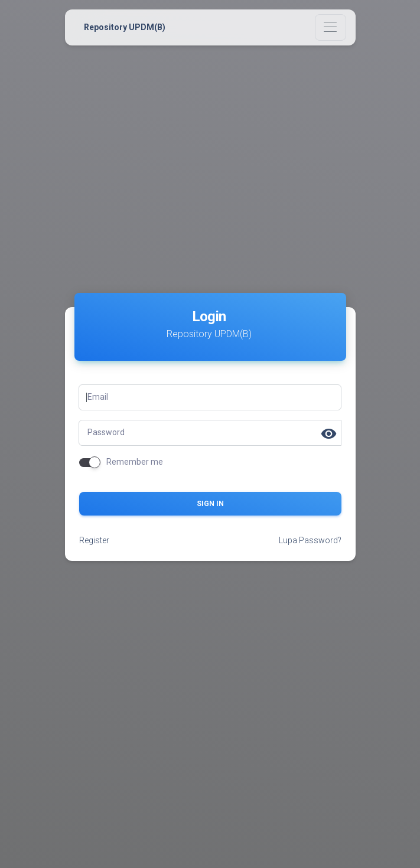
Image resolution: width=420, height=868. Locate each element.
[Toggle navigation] (331, 27)
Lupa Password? (310, 540)
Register (94, 540)
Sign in (210, 504)
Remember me (135, 462)
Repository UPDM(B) (125, 27)
